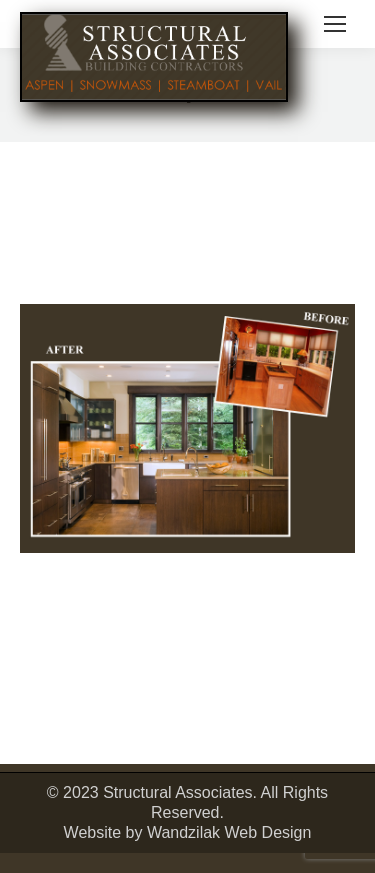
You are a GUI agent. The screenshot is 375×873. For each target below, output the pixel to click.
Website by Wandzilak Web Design (188, 832)
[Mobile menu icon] (335, 24)
